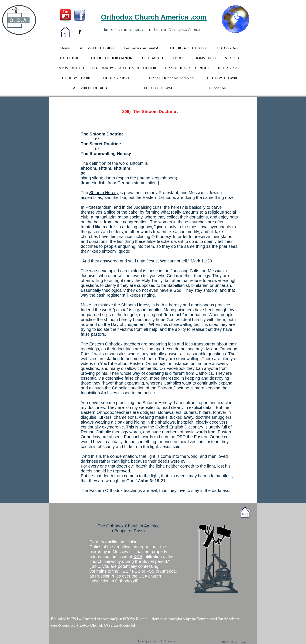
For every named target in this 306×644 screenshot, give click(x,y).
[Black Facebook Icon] (80, 32)
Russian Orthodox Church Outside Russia (94, 625)
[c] (133, 625)
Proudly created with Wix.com (157, 641)
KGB (138, 557)
